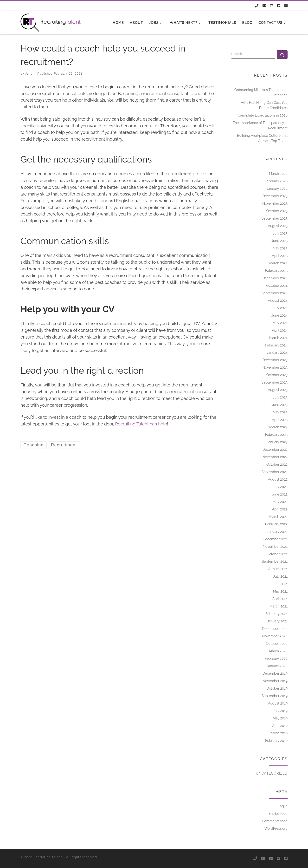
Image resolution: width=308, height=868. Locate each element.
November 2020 (275, 636)
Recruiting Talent (48, 857)
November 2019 (275, 681)
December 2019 (275, 673)
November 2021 (275, 547)
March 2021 (279, 606)
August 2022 (278, 479)
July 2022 (280, 487)
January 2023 (277, 442)
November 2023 (275, 367)
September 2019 (275, 696)
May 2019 (280, 718)
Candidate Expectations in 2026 (263, 115)
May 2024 (280, 323)
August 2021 (278, 569)
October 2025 (277, 211)
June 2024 (279, 315)
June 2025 (279, 241)
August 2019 (278, 703)
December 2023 (275, 360)
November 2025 (275, 203)
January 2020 (277, 666)
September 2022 (275, 472)
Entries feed (278, 814)
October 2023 (277, 375)
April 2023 (280, 420)
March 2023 (278, 427)
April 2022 (280, 509)
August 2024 (278, 300)
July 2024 (280, 308)
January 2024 (277, 352)
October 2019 (277, 688)
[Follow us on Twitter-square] (279, 6)
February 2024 (276, 345)
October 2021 (277, 554)
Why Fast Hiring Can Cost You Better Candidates (264, 105)
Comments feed (275, 821)
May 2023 (280, 412)
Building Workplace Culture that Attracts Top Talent (262, 138)
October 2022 (277, 464)
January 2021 (277, 621)
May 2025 (280, 248)
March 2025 (278, 263)
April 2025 (280, 256)
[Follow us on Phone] (257, 6)
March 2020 (278, 651)
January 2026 (277, 189)
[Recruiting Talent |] (51, 22)
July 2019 (280, 711)
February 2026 (276, 181)
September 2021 (275, 561)
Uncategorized (272, 773)
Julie (29, 74)
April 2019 (280, 726)
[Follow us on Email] (264, 6)
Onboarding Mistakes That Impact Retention (261, 92)
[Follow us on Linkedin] (272, 6)
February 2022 (276, 524)
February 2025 (276, 271)
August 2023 (278, 390)
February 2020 (276, 659)
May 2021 (280, 591)
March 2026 (278, 174)
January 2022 (277, 532)
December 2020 (275, 629)
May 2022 (280, 502)
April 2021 (280, 599)
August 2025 (278, 226)
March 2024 (278, 338)
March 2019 (279, 733)
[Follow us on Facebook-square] (286, 6)
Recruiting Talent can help (141, 424)
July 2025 (280, 233)
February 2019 (276, 741)
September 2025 (274, 218)
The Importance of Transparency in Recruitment (260, 125)
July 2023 (280, 397)
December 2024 (275, 278)
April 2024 (280, 330)
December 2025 (275, 196)
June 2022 (279, 494)
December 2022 (275, 450)
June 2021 (280, 584)
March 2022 (278, 517)
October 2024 (277, 286)
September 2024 (274, 293)
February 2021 (276, 614)
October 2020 (277, 644)
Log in (283, 806)
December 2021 (275, 539)
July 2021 (280, 576)
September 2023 (275, 382)
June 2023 (279, 405)
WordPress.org (276, 829)
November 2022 (275, 457)
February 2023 (276, 435)
